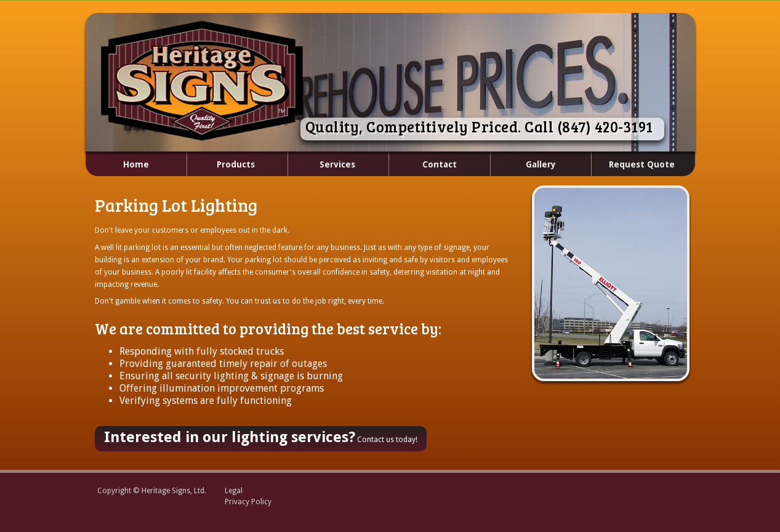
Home (136, 164)
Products (222, 165)
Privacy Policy (248, 502)
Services (323, 165)
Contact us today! (261, 437)
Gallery (541, 164)
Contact (440, 164)
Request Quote (642, 164)
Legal (234, 491)
